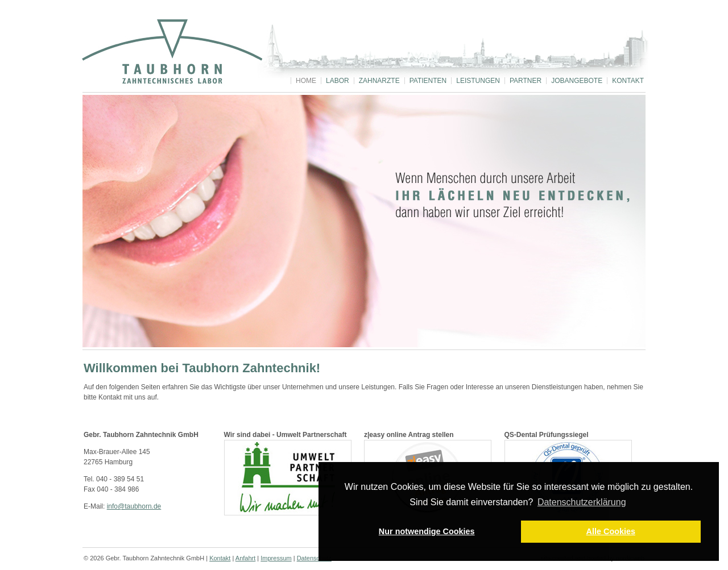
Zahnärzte (379, 81)
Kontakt (628, 81)
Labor (338, 81)
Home (306, 81)
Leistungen (478, 81)
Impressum (276, 558)
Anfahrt (245, 558)
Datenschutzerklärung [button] (582, 502)
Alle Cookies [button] (611, 531)
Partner (526, 81)
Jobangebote (577, 81)
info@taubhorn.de (134, 506)
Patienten (428, 81)
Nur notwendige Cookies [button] (427, 531)
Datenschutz (314, 558)
